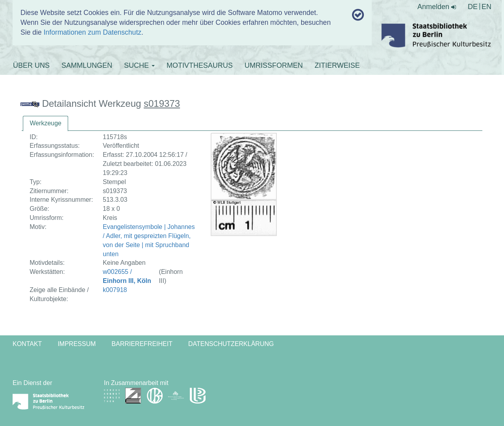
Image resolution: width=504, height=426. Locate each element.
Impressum (77, 344)
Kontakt (27, 344)
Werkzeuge (45, 123)
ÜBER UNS (31, 65)
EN (486, 7)
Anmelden (437, 7)
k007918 (115, 290)
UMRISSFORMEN (274, 65)
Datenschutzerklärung (231, 344)
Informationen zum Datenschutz (93, 32)
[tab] (45, 124)
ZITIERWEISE (337, 65)
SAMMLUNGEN (87, 65)
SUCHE (139, 65)
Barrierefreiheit (142, 344)
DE (473, 7)
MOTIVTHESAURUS (200, 65)
